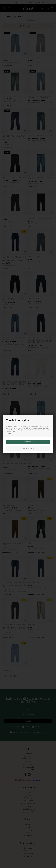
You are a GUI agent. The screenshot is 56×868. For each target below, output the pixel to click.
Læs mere (9, 433)
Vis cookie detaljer (28, 448)
